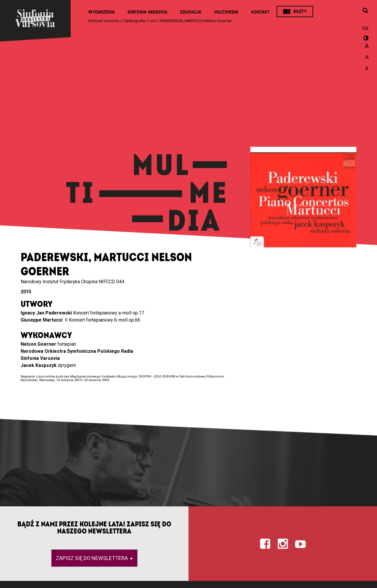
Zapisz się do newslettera (92, 558)
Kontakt (260, 12)
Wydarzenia (101, 12)
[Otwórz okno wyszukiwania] (365, 11)
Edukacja (191, 12)
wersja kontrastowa (365, 39)
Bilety (300, 11)
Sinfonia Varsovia (147, 12)
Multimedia (226, 12)
